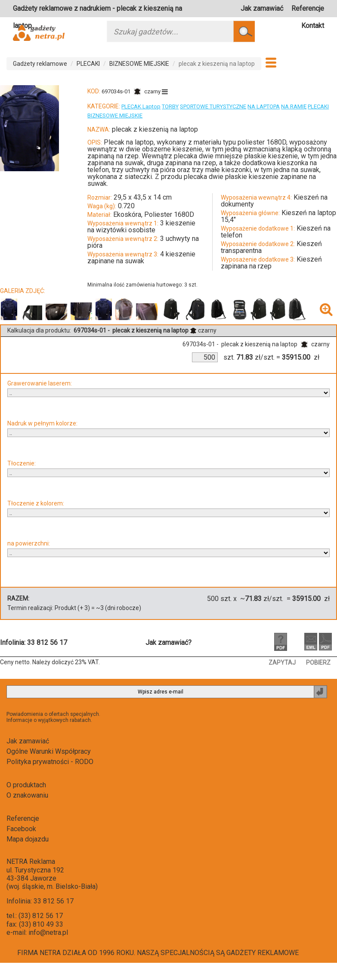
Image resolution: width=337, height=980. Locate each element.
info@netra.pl (48, 932)
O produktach (26, 785)
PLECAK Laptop (141, 106)
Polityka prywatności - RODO (50, 762)
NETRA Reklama (31, 861)
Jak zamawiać (262, 8)
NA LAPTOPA (264, 106)
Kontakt (313, 26)
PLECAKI (88, 64)
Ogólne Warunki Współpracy (49, 751)
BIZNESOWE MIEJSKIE (139, 64)
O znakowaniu (27, 795)
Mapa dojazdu (28, 839)
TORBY (170, 106)
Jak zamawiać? (168, 643)
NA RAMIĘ (294, 106)
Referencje (308, 8)
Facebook (21, 829)
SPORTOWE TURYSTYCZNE (213, 106)
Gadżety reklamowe (40, 64)
